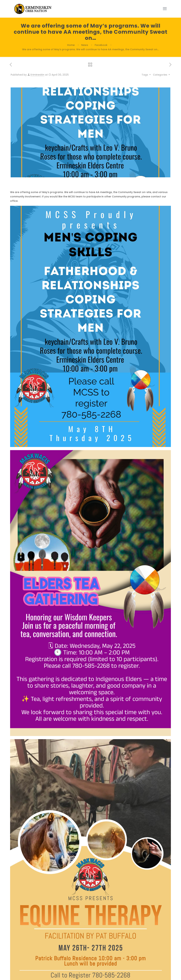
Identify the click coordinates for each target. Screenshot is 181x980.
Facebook (101, 45)
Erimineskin (37, 75)
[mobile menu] (165, 9)
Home (71, 45)
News (85, 45)
